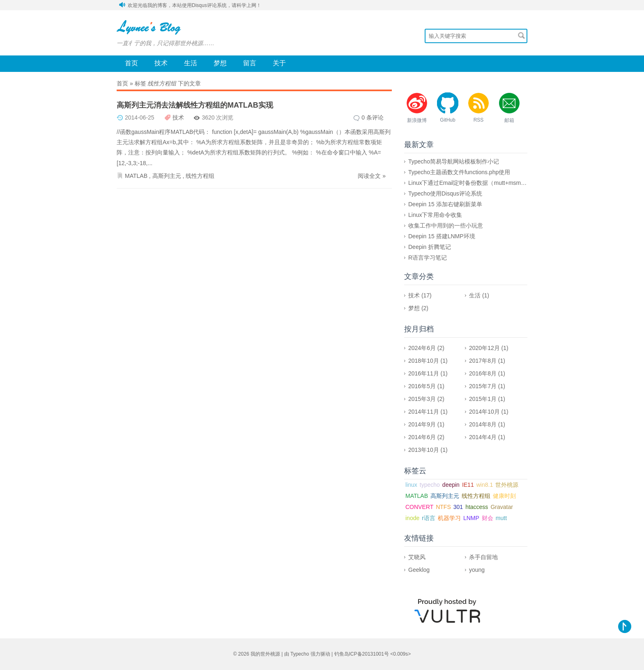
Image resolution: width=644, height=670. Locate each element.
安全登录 (517, 5)
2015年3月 (422, 399)
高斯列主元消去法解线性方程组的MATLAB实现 (195, 105)
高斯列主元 (167, 176)
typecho (430, 485)
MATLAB (136, 176)
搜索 (521, 36)
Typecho (300, 654)
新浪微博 (417, 120)
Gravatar (501, 507)
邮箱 (509, 120)
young (477, 570)
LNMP (471, 518)
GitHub (447, 120)
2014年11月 (424, 412)
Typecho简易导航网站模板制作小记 (454, 161)
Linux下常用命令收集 (435, 215)
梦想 (220, 63)
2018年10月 (424, 361)
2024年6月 (422, 348)
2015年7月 (483, 386)
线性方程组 (200, 176)
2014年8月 (483, 424)
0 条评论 (373, 117)
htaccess (477, 507)
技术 (161, 63)
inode (412, 518)
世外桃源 (507, 485)
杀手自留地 (483, 557)
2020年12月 (484, 348)
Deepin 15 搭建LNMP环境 (442, 236)
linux (411, 485)
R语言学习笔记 (428, 258)
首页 (131, 63)
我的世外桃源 (265, 654)
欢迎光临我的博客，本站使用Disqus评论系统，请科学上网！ (194, 5)
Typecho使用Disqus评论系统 (445, 193)
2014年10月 (484, 412)
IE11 (468, 485)
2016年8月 (483, 373)
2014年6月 (422, 437)
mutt (501, 518)
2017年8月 (483, 361)
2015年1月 (483, 399)
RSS (479, 120)
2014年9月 (422, 424)
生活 (191, 63)
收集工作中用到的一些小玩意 (446, 226)
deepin (451, 485)
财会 (488, 518)
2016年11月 (424, 373)
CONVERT (419, 507)
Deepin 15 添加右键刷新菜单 (445, 204)
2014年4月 (483, 437)
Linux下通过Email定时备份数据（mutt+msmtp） (470, 183)
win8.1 (485, 485)
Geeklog (419, 570)
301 (458, 507)
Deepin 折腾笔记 (430, 247)
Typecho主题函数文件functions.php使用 (459, 172)
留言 (250, 63)
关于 (279, 63)
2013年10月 (424, 450)
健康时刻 (504, 496)
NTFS (443, 507)
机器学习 (449, 518)
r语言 (429, 518)
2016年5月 (422, 386)
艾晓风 (417, 557)
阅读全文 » (372, 176)
